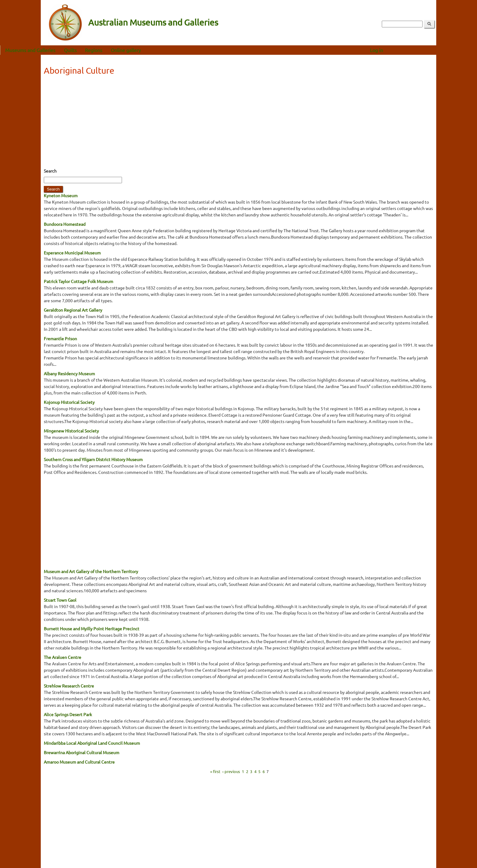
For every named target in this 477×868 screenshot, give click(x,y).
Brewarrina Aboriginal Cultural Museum (82, 752)
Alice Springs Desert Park (68, 714)
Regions (134, 50)
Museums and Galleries (71, 50)
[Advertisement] (238, 124)
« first (215, 771)
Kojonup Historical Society (69, 402)
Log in (417, 50)
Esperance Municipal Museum (72, 253)
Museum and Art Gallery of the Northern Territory (91, 571)
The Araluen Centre (63, 657)
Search (50, 171)
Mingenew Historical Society (71, 431)
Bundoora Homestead (65, 224)
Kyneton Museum (61, 195)
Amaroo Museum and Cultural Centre (79, 762)
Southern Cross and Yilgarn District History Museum (93, 459)
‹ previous (231, 771)
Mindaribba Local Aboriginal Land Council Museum (92, 743)
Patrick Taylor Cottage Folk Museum (78, 281)
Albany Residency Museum (69, 373)
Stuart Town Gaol (60, 600)
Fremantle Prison (60, 338)
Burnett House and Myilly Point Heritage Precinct (92, 628)
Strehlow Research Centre (69, 686)
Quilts (111, 50)
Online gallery (167, 50)
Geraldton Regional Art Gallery (73, 310)
